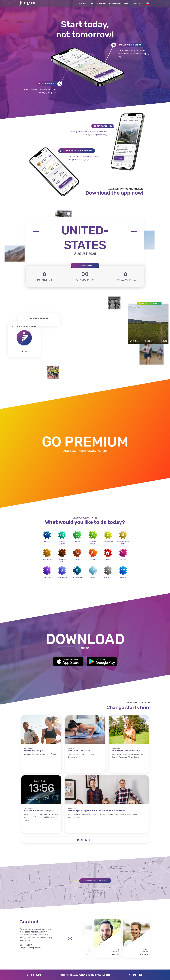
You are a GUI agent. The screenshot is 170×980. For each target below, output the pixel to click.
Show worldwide (85, 266)
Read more (85, 840)
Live (91, 4)
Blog (127, 4)
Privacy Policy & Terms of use (85, 975)
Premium (101, 4)
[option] (108, 938)
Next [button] (86, 939)
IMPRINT (106, 975)
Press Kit (64, 975)
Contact (138, 4)
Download (115, 4)
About (83, 4)
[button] (147, 3)
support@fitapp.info (30, 947)
